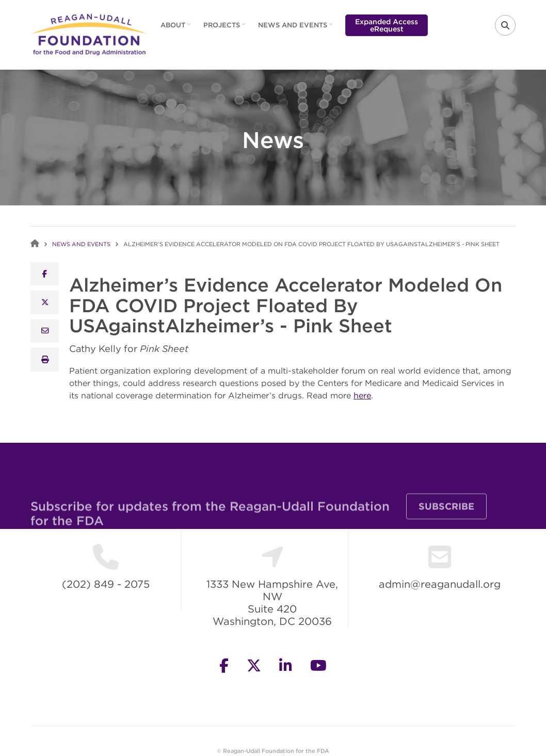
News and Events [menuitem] (294, 28)
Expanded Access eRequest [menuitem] (387, 25)
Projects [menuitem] (223, 28)
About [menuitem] (174, 28)
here (362, 395)
